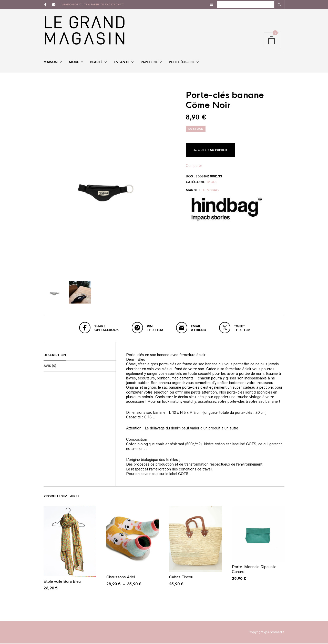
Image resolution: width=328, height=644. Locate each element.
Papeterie (149, 62)
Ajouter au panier (210, 150)
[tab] (80, 356)
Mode (74, 62)
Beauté (96, 62)
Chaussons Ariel (121, 578)
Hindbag (211, 191)
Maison (51, 62)
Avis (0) (50, 367)
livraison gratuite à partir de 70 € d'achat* (92, 4)
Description (55, 356)
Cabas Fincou (181, 578)
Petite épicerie (182, 62)
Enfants (122, 62)
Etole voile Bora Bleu (62, 582)
